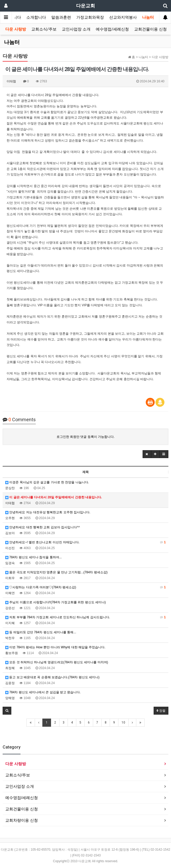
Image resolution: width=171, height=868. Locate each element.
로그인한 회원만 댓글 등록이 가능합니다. (86, 437)
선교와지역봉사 (123, 17)
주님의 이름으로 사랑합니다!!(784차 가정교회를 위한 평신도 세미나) (56, 602)
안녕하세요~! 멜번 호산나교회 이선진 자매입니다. (85, 542)
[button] (147, 454)
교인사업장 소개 (76, 29)
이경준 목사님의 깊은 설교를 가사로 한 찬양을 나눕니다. (47, 482)
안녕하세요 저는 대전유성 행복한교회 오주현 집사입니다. (48, 512)
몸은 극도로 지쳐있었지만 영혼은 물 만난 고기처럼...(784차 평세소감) (56, 572)
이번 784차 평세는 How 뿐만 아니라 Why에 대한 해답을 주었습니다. (55, 647)
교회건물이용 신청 (150, 29)
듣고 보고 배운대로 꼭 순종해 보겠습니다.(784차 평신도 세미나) (52, 677)
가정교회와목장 (90, 17)
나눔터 (148, 17)
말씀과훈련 (61, 17)
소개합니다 (36, 17)
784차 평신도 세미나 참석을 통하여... (34, 557)
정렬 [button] (161, 711)
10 (123, 723)
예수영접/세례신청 (112, 29)
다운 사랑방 (16, 29)
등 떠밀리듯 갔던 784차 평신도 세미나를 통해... (41, 632)
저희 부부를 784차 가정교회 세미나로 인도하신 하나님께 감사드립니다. (85, 617)
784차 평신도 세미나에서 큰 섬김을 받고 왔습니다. (43, 692)
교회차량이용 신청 (22, 820)
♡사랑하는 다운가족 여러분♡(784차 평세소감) (85, 587)
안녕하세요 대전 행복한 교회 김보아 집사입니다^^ (42, 527)
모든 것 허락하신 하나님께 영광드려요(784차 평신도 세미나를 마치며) (57, 662)
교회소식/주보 (44, 29)
